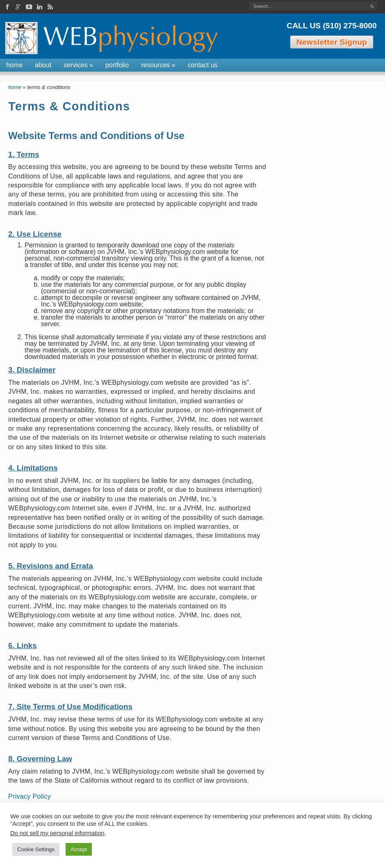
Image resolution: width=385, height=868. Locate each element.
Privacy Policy (30, 796)
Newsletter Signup (332, 42)
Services (78, 65)
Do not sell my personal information (57, 833)
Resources (158, 65)
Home (14, 65)
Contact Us (203, 65)
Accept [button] (79, 849)
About (43, 65)
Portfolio (117, 65)
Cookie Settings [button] (36, 849)
